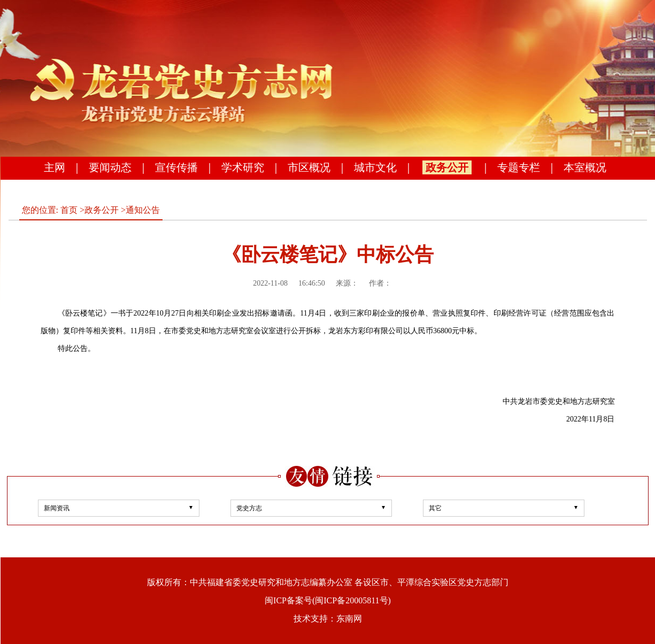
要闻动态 (110, 167)
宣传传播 (176, 167)
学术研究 (243, 167)
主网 (55, 167)
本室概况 (585, 167)
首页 (69, 210)
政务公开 (447, 167)
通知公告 (143, 210)
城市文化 (375, 167)
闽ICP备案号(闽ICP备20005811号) (328, 600)
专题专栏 (519, 167)
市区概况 (309, 167)
